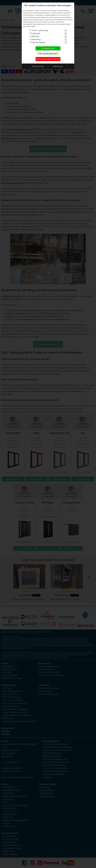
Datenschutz (38, 66)
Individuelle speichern (48, 54)
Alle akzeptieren (48, 48)
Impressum (58, 66)
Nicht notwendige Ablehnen (48, 59)
